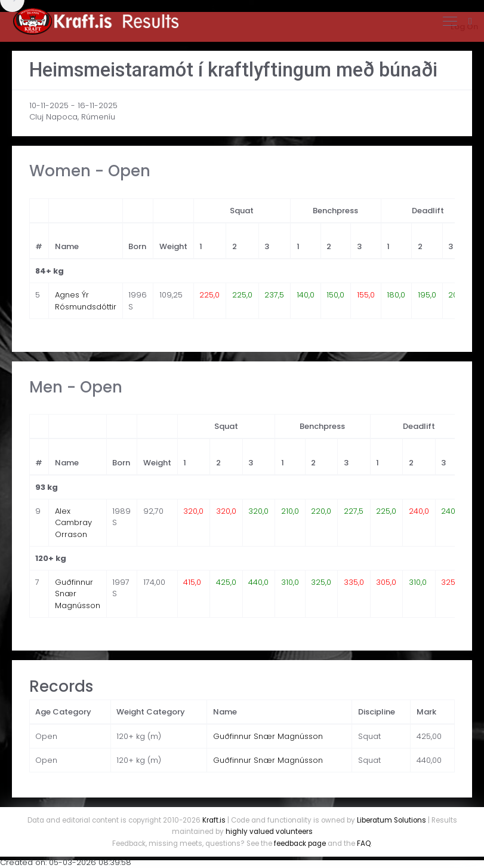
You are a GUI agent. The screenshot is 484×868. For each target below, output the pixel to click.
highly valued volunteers (269, 832)
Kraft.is (214, 820)
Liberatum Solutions (391, 820)
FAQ (364, 844)
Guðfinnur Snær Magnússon (268, 736)
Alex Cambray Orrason (73, 523)
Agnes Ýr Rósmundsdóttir (86, 301)
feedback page (300, 844)
